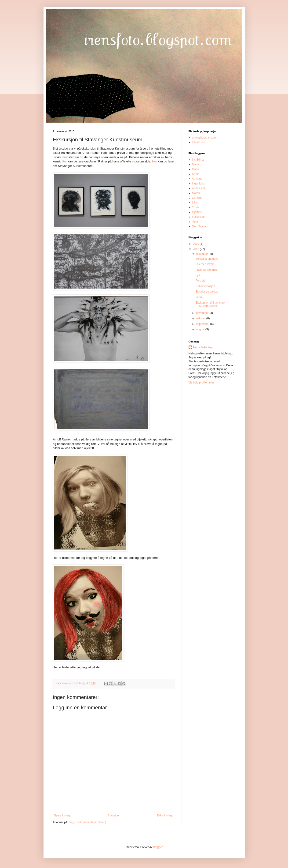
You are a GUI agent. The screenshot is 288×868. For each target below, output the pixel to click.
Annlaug (197, 179)
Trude (196, 207)
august (201, 329)
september (203, 324)
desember (203, 254)
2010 (196, 249)
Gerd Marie (199, 226)
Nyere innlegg (63, 815)
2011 (196, 244)
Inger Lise (198, 184)
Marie (196, 169)
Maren (196, 193)
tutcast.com (199, 142)
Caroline (197, 198)
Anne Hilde (199, 188)
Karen (196, 174)
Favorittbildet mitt (206, 270)
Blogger (158, 847)
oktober (201, 318)
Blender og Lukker (207, 292)
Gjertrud (197, 212)
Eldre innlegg (165, 815)
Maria (196, 164)
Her (64, 161)
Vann (199, 297)
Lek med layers (205, 264)
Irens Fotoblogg (204, 347)
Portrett (200, 281)
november (203, 313)
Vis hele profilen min (201, 383)
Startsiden (114, 815)
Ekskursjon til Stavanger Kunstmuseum (210, 304)
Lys (197, 275)
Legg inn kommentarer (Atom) (87, 822)
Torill (195, 222)
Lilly (195, 203)
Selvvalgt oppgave (207, 259)
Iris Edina (198, 160)
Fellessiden (199, 217)
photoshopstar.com (204, 138)
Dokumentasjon (205, 286)
